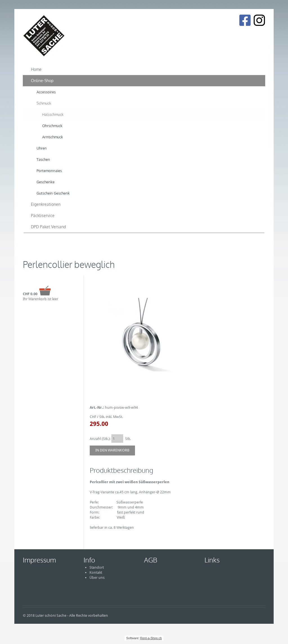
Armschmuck (53, 137)
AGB (151, 560)
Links (212, 560)
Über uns (97, 578)
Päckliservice (43, 215)
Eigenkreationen (46, 204)
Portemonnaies (49, 171)
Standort (97, 567)
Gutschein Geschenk (53, 193)
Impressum (39, 560)
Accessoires (46, 92)
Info (89, 560)
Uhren (42, 148)
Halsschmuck (53, 114)
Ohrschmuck (52, 126)
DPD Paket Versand (48, 227)
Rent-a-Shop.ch (151, 638)
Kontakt (96, 572)
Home (36, 69)
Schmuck (44, 103)
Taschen (43, 159)
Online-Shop (42, 81)
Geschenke (46, 182)
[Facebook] (245, 20)
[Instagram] (259, 20)
